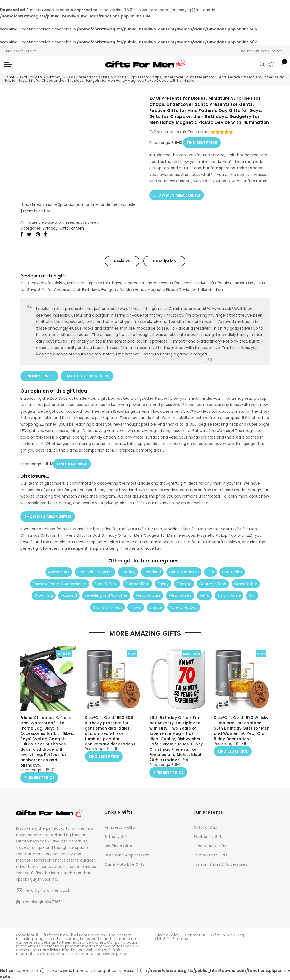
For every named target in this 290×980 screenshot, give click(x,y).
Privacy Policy (167, 935)
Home (9, 77)
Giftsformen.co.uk (56, 935)
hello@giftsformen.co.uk (47, 890)
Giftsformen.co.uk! (33, 841)
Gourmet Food (213, 583)
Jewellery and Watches (106, 594)
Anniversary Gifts (120, 827)
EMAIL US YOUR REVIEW (87, 376)
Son (252, 594)
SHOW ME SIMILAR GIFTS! (177, 194)
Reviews (122, 261)
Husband (69, 594)
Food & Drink (106, 583)
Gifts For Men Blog (227, 935)
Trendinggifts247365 (38, 902)
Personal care (148, 594)
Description (164, 261)
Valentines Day (184, 606)
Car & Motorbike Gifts (125, 864)
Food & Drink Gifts (210, 846)
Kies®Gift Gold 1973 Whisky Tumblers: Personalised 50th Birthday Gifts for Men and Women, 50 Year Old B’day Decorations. (242, 728)
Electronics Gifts (208, 836)
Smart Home (229, 594)
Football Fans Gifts (210, 855)
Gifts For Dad (205, 827)
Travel (136, 606)
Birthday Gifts (117, 836)
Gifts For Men (31, 77)
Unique (156, 606)
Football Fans (138, 583)
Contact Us (195, 935)
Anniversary (59, 571)
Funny (163, 583)
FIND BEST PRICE (202, 142)
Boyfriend (152, 571)
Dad (210, 571)
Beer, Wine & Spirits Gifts (127, 855)
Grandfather (246, 583)
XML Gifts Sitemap (171, 938)
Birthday (54, 77)
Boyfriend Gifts (118, 846)
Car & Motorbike (184, 571)
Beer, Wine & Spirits (95, 571)
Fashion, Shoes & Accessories (60, 583)
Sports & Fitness (107, 606)
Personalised (180, 594)
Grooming (44, 594)
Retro (204, 594)
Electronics (232, 571)
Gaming (184, 583)
